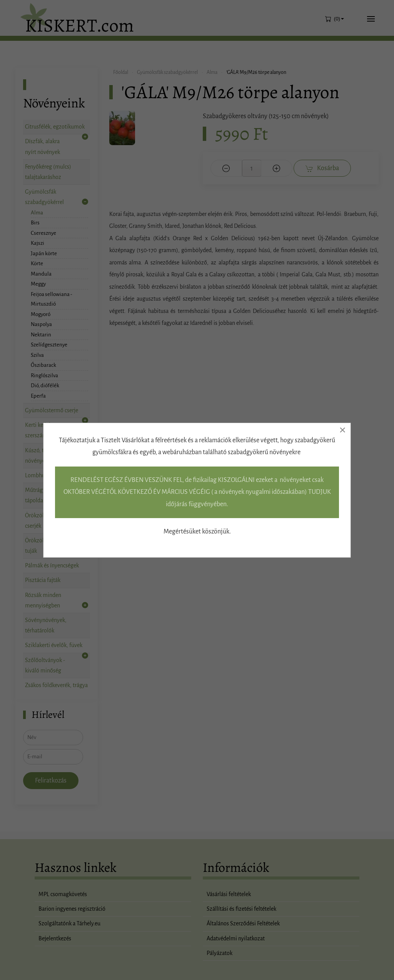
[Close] (342, 430)
